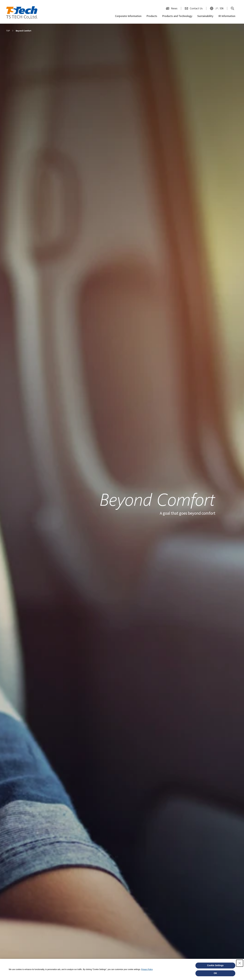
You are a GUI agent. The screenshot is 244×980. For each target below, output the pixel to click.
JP (217, 8)
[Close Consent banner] (240, 963)
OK (215, 973)
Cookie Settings (215, 965)
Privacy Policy (147, 969)
